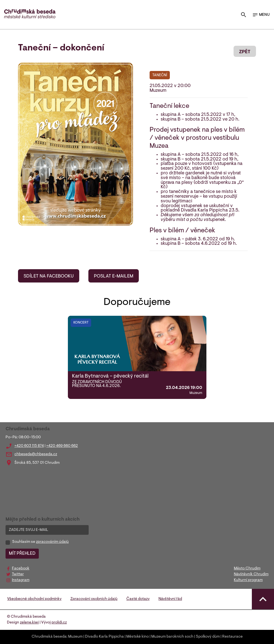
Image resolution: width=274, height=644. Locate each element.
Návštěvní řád (170, 599)
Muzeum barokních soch (172, 637)
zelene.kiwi (29, 623)
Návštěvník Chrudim (251, 574)
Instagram (21, 580)
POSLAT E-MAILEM (114, 276)
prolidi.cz (59, 623)
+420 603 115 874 (29, 446)
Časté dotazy (138, 599)
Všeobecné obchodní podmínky (34, 599)
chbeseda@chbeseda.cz (36, 454)
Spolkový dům (208, 637)
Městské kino (138, 637)
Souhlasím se (40, 542)
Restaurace (232, 637)
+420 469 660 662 (62, 446)
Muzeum (75, 637)
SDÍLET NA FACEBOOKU (49, 276)
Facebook (21, 569)
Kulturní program (248, 580)
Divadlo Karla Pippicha (104, 637)
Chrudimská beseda (49, 637)
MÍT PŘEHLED (22, 554)
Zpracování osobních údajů (94, 599)
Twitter (18, 574)
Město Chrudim (247, 569)
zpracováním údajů (52, 542)
